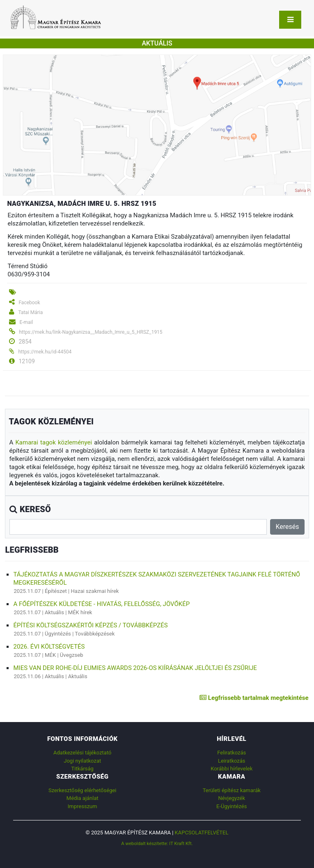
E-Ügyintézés (231, 806)
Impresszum (83, 806)
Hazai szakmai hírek (95, 591)
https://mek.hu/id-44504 (45, 352)
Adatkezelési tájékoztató (82, 753)
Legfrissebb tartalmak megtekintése (254, 698)
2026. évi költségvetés (49, 647)
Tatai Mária (30, 312)
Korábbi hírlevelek (231, 769)
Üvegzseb (72, 655)
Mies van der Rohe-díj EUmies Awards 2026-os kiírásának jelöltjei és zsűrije (135, 668)
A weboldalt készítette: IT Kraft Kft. (157, 843)
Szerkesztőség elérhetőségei (82, 790)
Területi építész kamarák (232, 790)
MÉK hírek (80, 612)
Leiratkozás (232, 761)
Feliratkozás (231, 753)
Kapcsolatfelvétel (202, 833)
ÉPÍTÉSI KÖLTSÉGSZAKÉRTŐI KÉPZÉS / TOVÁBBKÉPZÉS (90, 625)
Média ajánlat (83, 798)
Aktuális (54, 612)
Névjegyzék (231, 798)
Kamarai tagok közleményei (54, 442)
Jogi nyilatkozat (82, 761)
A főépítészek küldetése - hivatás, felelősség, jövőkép (101, 604)
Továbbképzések (95, 634)
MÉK (50, 655)
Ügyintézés (58, 634)
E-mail (26, 322)
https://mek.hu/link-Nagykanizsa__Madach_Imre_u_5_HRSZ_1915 (91, 332)
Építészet (56, 591)
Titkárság (83, 769)
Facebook (29, 303)
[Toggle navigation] (290, 20)
